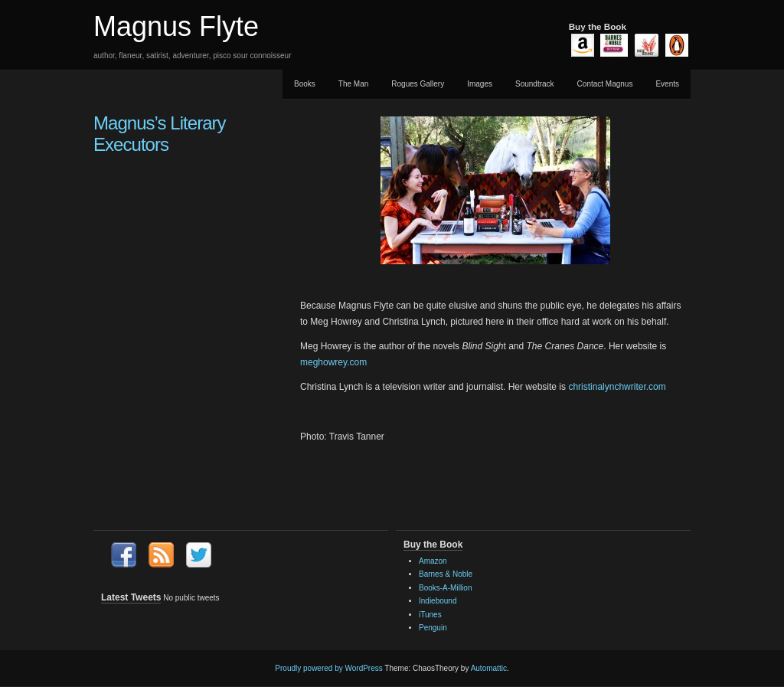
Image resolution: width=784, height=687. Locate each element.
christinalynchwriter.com (617, 387)
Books (305, 84)
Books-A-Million (445, 588)
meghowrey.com (333, 362)
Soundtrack (535, 84)
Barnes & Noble (446, 574)
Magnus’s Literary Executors (160, 134)
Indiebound (438, 601)
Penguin (433, 628)
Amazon (433, 561)
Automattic (489, 668)
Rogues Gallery (418, 84)
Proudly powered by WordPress (328, 668)
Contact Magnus (605, 84)
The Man (353, 84)
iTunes (430, 615)
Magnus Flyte (176, 26)
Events (667, 84)
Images (480, 84)
